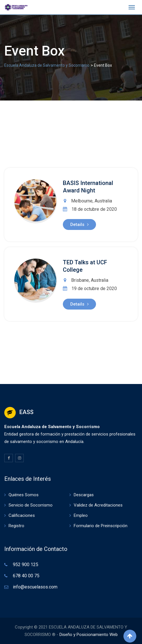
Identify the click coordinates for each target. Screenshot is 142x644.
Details (79, 224)
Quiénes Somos (24, 495)
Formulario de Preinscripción (101, 526)
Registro (16, 526)
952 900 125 (26, 565)
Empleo (81, 515)
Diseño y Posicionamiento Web (89, 635)
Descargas (84, 495)
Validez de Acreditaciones (98, 505)
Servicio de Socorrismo (31, 505)
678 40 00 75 (26, 576)
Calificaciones (22, 515)
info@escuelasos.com (35, 587)
